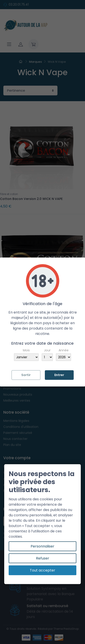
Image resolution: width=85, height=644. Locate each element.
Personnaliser (42, 546)
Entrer (59, 375)
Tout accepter (42, 570)
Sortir (26, 375)
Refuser (43, 558)
